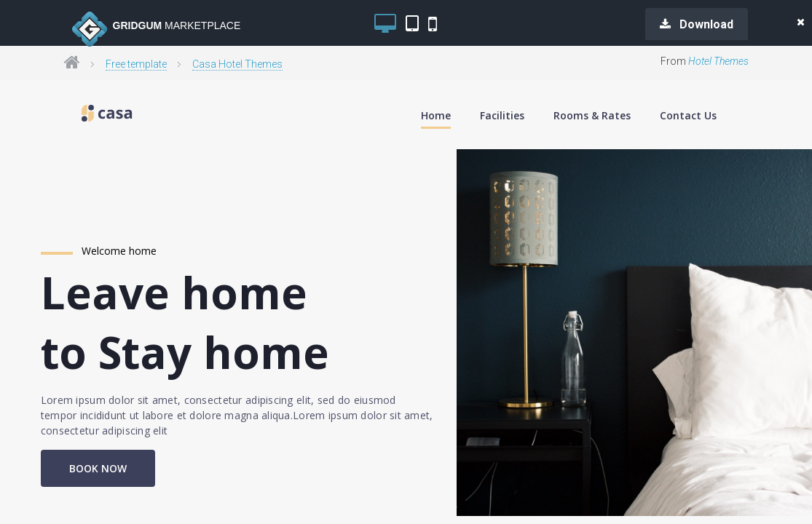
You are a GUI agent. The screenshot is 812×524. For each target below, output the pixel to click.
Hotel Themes (718, 61)
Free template (136, 64)
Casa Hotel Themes (237, 64)
